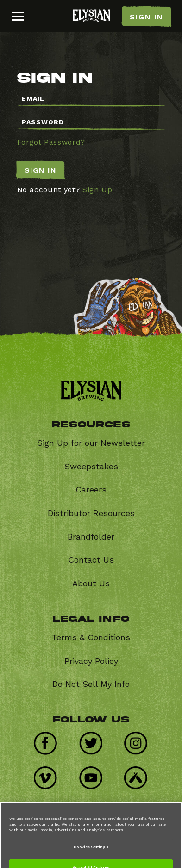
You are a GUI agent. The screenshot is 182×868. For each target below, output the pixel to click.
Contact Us (91, 560)
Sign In (41, 170)
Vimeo (49, 774)
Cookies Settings (91, 852)
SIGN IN (147, 17)
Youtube (94, 774)
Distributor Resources (91, 513)
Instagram (139, 740)
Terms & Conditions (91, 637)
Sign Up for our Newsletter (91, 443)
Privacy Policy (91, 661)
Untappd (139, 774)
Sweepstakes (91, 466)
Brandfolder (91, 537)
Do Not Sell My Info (91, 684)
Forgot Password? (51, 142)
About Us (91, 583)
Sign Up (97, 190)
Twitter (94, 740)
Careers (91, 489)
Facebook (49, 740)
